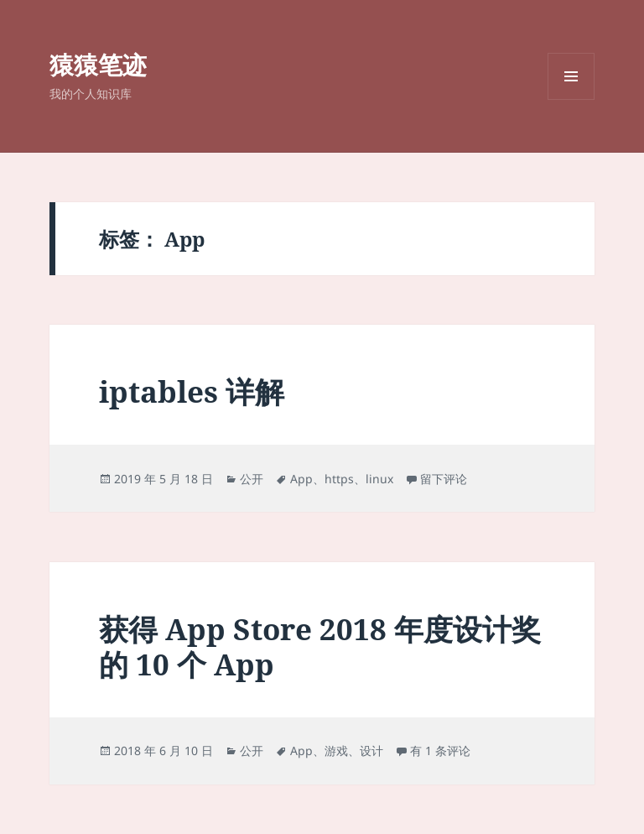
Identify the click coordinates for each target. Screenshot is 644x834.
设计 (371, 751)
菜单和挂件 (571, 99)
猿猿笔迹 (98, 64)
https (339, 479)
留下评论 (444, 479)
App (301, 479)
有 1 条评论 (440, 751)
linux (379, 479)
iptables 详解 (192, 391)
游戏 (336, 751)
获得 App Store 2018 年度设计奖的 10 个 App (320, 646)
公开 (252, 479)
